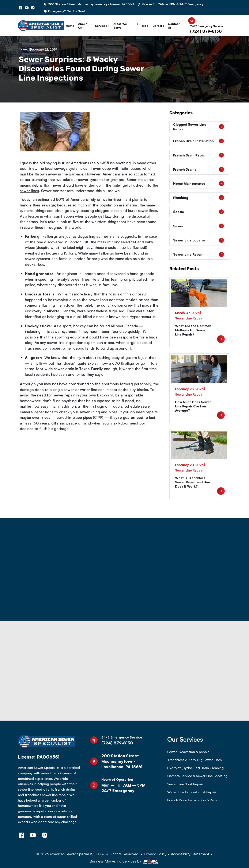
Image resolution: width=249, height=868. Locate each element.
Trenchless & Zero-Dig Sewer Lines (195, 760)
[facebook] (20, 8)
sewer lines (29, 191)
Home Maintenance (199, 183)
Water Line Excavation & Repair (192, 792)
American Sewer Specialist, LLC (75, 854)
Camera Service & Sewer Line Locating (197, 776)
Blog (145, 26)
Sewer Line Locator (199, 240)
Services (101, 26)
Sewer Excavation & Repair (188, 752)
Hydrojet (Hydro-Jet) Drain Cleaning (195, 768)
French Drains (199, 169)
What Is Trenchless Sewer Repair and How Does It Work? (193, 482)
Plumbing (199, 198)
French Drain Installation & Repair (193, 800)
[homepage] (41, 26)
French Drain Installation (199, 141)
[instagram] (33, 8)
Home (70, 26)
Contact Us (174, 26)
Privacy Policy (155, 854)
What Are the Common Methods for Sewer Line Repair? (193, 330)
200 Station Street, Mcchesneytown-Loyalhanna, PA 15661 (91, 4)
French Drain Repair (199, 155)
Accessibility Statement (190, 854)
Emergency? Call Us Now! (67, 11)
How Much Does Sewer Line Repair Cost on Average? (193, 406)
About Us (82, 26)
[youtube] (27, 8)
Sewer (23, 49)
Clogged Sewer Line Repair (199, 127)
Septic (199, 212)
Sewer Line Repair (199, 254)
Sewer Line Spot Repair (185, 784)
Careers (158, 26)
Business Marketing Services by (125, 861)
